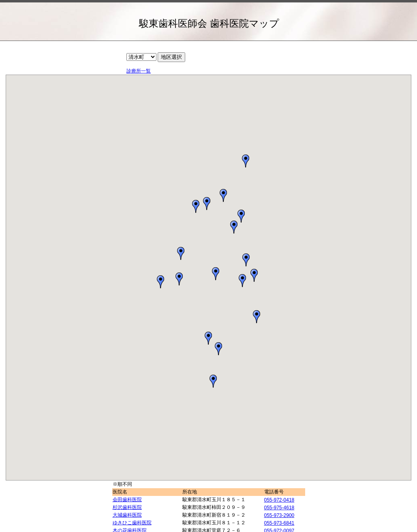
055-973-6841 (279, 523)
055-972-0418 (279, 500)
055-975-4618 (279, 508)
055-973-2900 (279, 515)
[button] (241, 216)
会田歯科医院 (127, 500)
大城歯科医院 (127, 515)
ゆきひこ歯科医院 (132, 523)
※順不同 (122, 484)
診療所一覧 (139, 71)
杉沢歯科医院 (127, 507)
